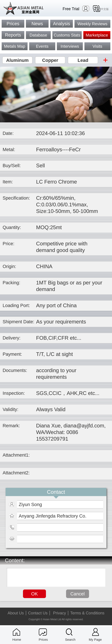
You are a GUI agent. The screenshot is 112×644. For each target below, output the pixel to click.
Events (42, 46)
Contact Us (38, 613)
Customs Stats (67, 35)
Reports (13, 35)
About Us (16, 613)
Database (38, 35)
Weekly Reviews (92, 24)
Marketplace (97, 35)
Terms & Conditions (87, 613)
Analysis (61, 24)
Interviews (70, 46)
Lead (83, 60)
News (37, 24)
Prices (13, 24)
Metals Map (15, 46)
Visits (97, 46)
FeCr (75, 150)
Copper (50, 60)
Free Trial (71, 9)
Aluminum (17, 60)
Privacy (59, 613)
